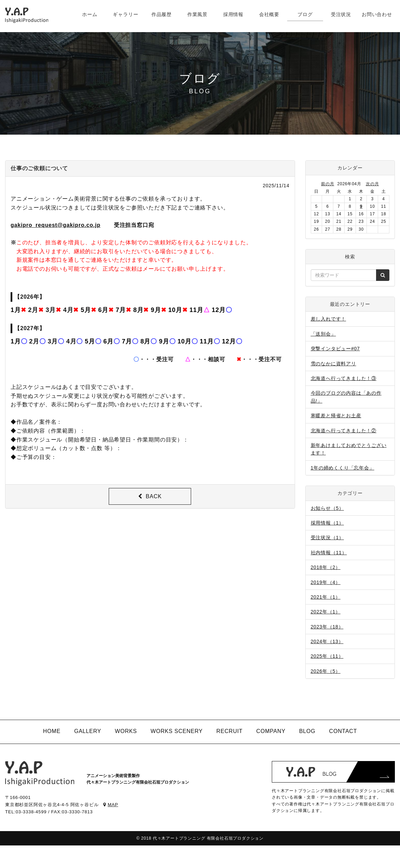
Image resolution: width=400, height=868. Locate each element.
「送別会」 (323, 334)
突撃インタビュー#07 (335, 349)
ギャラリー (125, 14)
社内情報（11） (329, 553)
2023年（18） (327, 627)
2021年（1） (326, 597)
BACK (150, 496)
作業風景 (197, 14)
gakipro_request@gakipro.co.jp (56, 225)
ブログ (305, 14)
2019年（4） (326, 582)
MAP (111, 805)
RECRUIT (230, 731)
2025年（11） (327, 656)
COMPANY (271, 731)
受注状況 (341, 14)
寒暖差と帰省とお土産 (336, 416)
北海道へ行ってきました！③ (344, 378)
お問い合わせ (377, 14)
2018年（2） (326, 567)
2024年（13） (327, 641)
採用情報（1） (327, 523)
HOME (52, 731)
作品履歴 (162, 14)
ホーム (90, 14)
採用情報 (233, 14)
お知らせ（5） (327, 508)
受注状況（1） (327, 538)
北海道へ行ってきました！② (344, 431)
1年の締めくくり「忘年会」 (343, 468)
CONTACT (343, 731)
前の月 (328, 184)
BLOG (307, 731)
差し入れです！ (329, 319)
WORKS (126, 731)
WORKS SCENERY (176, 731)
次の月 (372, 184)
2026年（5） (326, 671)
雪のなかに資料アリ (334, 364)
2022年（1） (326, 612)
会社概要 (269, 14)
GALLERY (88, 731)
